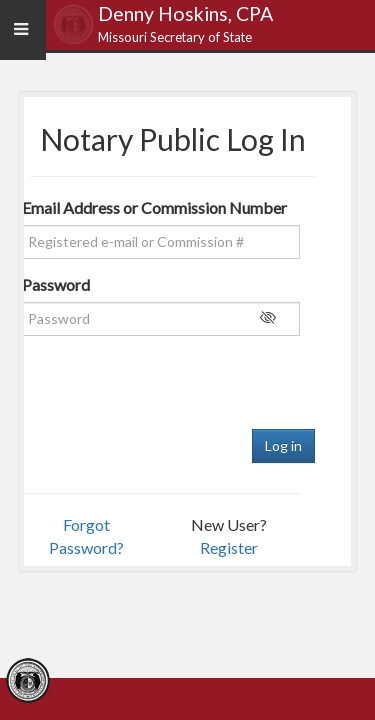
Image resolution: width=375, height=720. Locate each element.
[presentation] (157, 390)
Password (52, 284)
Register (229, 547)
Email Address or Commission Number (151, 207)
